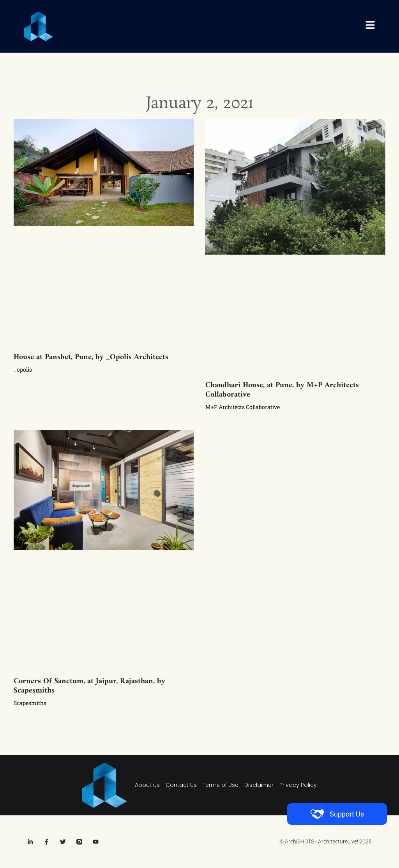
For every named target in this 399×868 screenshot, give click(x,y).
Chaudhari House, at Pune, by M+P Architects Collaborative (282, 390)
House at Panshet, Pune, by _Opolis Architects (91, 357)
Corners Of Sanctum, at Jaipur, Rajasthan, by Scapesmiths (89, 686)
